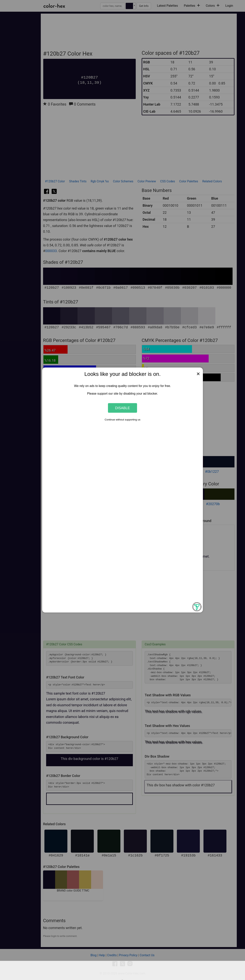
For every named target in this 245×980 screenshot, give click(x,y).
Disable (122, 408)
